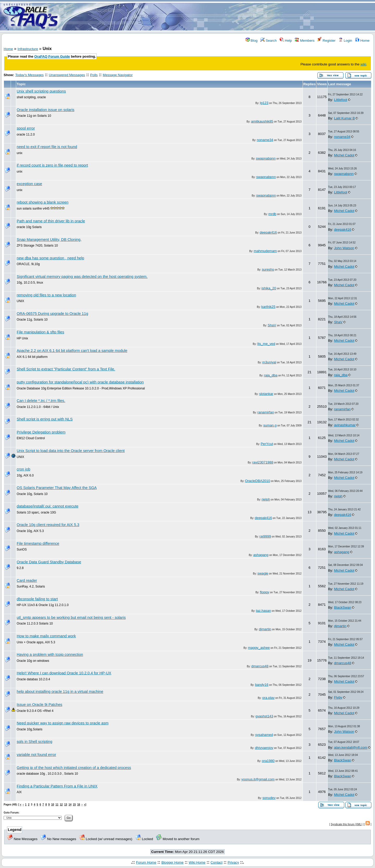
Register (326, 41)
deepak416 (268, 232)
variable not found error (36, 755)
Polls (94, 75)
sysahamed (264, 735)
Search (268, 41)
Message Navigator (118, 75)
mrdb (272, 214)
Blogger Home (173, 862)
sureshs (268, 269)
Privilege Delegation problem (41, 432)
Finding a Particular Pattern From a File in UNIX (57, 786)
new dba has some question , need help (50, 258)
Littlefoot (341, 100)
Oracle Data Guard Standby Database (49, 562)
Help (286, 41)
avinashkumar (345, 425)
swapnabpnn (266, 158)
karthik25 (268, 307)
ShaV (272, 325)
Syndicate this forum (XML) (346, 824)
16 (79, 805)
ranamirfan (266, 412)
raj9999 (265, 536)
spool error (26, 128)
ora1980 (268, 761)
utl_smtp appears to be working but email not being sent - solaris (71, 618)
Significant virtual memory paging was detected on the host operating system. (82, 277)
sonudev (269, 798)
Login (345, 41)
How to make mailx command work (46, 636)
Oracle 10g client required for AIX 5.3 (48, 525)
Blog (252, 41)
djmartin (265, 629)
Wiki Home (197, 862)
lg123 (264, 103)
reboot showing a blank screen (43, 202)
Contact (216, 862)
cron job (23, 469)
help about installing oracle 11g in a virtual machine (60, 692)
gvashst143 (264, 716)
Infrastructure (28, 49)
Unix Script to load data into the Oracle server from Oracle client (71, 451)
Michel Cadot (344, 155)
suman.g (270, 425)
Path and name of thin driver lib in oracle (51, 221)
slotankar (266, 394)
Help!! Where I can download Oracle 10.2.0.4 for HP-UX (64, 673)
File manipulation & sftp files (40, 332)
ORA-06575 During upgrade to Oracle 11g (52, 314)
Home (362, 41)
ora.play (268, 698)
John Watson (344, 248)
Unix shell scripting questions (41, 91)
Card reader (27, 580)
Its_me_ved (266, 344)
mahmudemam (265, 251)
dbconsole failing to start (37, 599)
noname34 (265, 140)
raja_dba (271, 375)
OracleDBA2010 (258, 481)
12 (61, 805)
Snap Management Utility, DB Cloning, (49, 240)
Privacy (233, 862)
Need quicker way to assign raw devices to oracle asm (63, 723)
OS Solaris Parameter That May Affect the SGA (57, 488)
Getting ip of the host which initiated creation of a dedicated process (74, 768)
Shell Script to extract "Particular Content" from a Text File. (66, 369)
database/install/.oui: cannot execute (48, 506)
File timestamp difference (38, 543)
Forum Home (146, 862)
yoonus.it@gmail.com (258, 779)
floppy (265, 592)
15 (74, 805)
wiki (363, 64)
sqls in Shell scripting (35, 742)
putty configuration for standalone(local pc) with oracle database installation (80, 382)
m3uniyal (269, 362)
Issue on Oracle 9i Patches (39, 705)
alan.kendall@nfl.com (351, 747)
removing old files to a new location (46, 295)
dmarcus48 (260, 666)
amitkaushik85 (262, 121)
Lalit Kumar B (345, 118)
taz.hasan (264, 611)
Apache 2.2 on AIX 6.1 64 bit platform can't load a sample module (72, 351)
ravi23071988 (263, 462)
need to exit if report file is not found (47, 147)
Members (305, 41)
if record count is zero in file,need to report (52, 165)
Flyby (338, 697)
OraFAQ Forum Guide (52, 56)
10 (52, 805)
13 (65, 805)
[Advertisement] (218, 16)
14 (70, 805)
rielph (266, 499)
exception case (29, 184)
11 (57, 805)
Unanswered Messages (67, 75)
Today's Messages (29, 75)
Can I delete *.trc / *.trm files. (41, 401)
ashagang (261, 555)
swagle (263, 573)
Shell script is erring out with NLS (45, 419)
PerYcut (267, 444)
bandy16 (262, 685)
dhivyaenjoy (264, 748)
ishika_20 (269, 288)
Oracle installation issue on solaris (46, 110)
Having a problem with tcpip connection (50, 655)
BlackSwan (343, 607)
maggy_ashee (259, 648)
